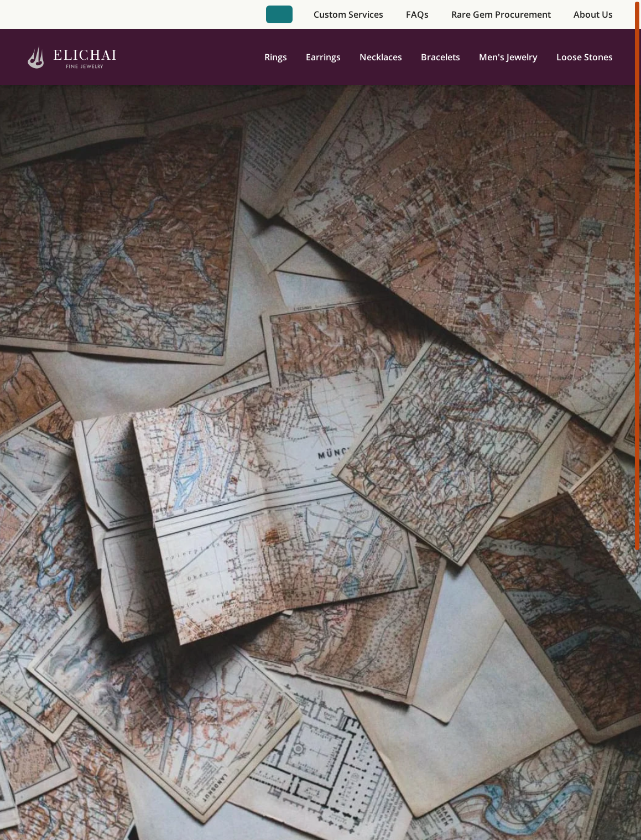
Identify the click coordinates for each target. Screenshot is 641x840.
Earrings (323, 57)
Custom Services (348, 14)
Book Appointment (279, 14)
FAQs (417, 14)
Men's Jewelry (508, 57)
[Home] (72, 57)
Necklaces (381, 57)
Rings (276, 57)
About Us (593, 14)
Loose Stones (585, 57)
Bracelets (441, 57)
